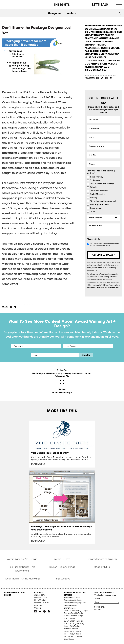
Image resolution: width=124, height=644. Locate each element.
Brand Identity (96, 208)
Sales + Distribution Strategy (102, 184)
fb (98, 78)
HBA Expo (29, 92)
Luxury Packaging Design (75, 623)
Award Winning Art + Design (22, 559)
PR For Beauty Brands (73, 634)
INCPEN (51, 97)
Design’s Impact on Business (102, 559)
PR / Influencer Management (103, 201)
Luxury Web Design (72, 626)
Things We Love (62, 579)
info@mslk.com (40, 598)
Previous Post (62, 373)
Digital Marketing (98, 194)
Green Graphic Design (74, 616)
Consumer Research (99, 191)
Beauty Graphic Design (74, 600)
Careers (38, 608)
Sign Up (86, 355)
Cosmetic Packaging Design (76, 611)
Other (92, 211)
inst (111, 78)
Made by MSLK (102, 567)
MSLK (13, 4)
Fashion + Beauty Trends (62, 567)
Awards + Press (62, 559)
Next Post (62, 391)
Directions (38, 605)
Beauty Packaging (72, 605)
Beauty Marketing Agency (75, 603)
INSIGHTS (62, 5)
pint (106, 78)
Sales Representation (99, 205)
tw (102, 78)
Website (93, 187)
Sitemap (97, 609)
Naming (93, 198)
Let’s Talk (100, 4)
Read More (37, 464)
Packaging (95, 180)
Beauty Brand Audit (72, 598)
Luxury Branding (71, 618)
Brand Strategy (96, 177)
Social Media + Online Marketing (22, 579)
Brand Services (70, 608)
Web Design (69, 639)
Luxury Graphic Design (73, 621)
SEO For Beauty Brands (73, 636)
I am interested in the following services (101, 172)
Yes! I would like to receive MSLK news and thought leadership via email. (104, 245)
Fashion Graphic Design (74, 613)
